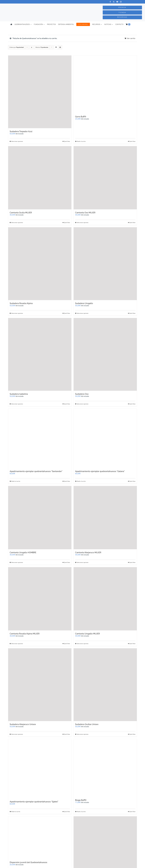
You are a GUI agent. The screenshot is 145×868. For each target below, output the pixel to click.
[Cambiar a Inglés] (134, 24)
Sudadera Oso (82, 394)
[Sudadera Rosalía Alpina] (40, 264)
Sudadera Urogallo (84, 303)
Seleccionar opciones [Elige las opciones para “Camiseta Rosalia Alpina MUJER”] (17, 644)
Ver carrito (131, 38)
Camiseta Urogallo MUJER (87, 634)
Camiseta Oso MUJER (85, 213)
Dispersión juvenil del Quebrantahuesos (28, 862)
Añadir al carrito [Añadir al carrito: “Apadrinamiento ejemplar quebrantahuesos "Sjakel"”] (16, 812)
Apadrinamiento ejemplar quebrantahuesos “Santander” (36, 471)
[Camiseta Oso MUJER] (105, 178)
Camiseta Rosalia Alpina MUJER (25, 634)
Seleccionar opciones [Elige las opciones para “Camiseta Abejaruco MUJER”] (82, 562)
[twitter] (114, 2)
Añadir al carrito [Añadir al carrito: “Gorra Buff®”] (81, 141)
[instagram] (121, 2)
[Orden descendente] (32, 47)
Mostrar (42, 47)
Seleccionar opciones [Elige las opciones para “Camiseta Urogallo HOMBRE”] (17, 562)
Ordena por (17, 47)
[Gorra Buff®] (105, 84)
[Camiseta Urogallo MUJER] (105, 599)
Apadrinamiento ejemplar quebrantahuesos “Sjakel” (34, 802)
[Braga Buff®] (105, 768)
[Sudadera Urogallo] (105, 264)
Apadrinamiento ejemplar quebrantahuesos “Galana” (100, 471)
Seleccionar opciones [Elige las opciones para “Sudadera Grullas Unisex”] (82, 734)
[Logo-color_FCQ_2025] (27, 5)
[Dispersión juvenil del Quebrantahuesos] (40, 838)
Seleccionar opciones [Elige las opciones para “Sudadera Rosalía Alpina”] (17, 313)
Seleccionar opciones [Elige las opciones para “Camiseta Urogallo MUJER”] (82, 644)
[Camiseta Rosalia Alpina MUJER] (40, 599)
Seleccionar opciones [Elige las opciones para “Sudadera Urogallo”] (82, 313)
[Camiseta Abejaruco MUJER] (105, 518)
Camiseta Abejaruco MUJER (88, 552)
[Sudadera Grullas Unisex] (105, 685)
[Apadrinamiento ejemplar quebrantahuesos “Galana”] (105, 438)
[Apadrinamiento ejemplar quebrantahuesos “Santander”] (40, 438)
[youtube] (117, 2)
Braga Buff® (81, 800)
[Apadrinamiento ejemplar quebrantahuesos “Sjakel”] (40, 769)
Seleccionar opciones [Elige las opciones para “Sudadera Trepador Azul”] (17, 141)
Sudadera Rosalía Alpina (21, 303)
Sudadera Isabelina (19, 394)
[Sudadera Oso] (105, 354)
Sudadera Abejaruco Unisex (23, 724)
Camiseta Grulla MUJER (21, 213)
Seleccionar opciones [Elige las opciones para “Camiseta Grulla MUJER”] (17, 223)
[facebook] (110, 2)
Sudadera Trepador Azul (21, 131)
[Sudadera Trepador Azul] (40, 92)
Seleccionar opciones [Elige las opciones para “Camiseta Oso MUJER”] (82, 223)
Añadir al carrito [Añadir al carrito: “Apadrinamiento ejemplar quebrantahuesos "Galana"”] (81, 481)
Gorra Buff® (81, 117)
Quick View (67, 141)
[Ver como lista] (60, 47)
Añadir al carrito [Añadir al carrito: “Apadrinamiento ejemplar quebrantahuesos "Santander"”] (16, 481)
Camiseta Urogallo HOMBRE (23, 552)
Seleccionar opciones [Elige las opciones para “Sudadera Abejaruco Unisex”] (17, 734)
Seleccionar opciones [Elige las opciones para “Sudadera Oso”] (82, 404)
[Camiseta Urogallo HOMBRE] (40, 518)
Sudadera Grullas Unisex (87, 724)
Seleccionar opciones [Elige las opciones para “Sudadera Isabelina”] (17, 404)
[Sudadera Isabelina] (40, 354)
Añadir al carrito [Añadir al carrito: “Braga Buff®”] (81, 812)
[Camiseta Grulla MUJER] (40, 178)
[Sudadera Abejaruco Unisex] (40, 685)
